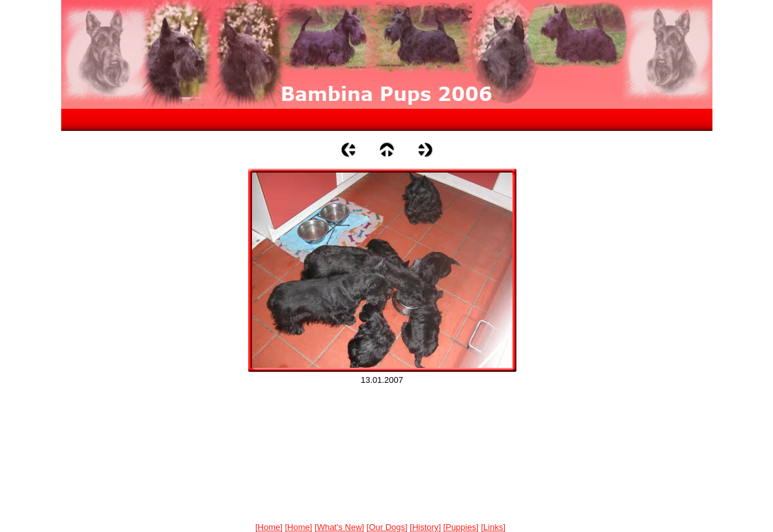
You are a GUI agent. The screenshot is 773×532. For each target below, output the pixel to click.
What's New (340, 527)
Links (493, 527)
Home (269, 527)
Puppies (461, 527)
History (425, 527)
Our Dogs (387, 527)
